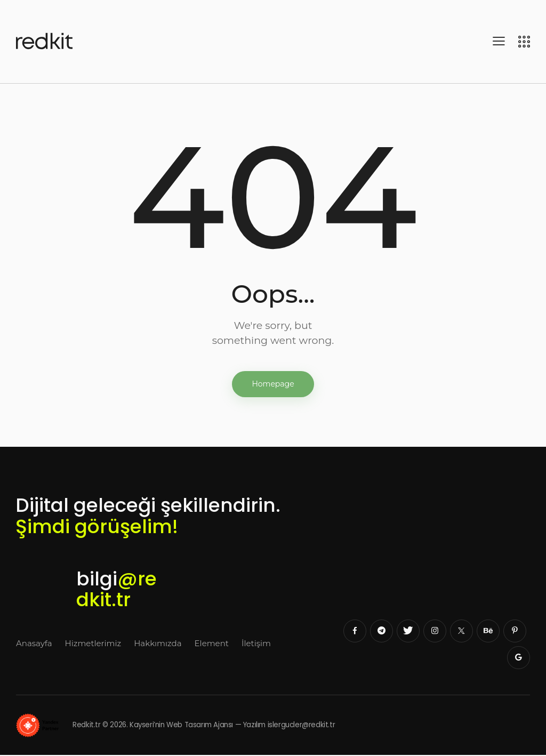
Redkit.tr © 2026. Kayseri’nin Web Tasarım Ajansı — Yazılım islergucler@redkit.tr (183, 726)
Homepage (273, 384)
